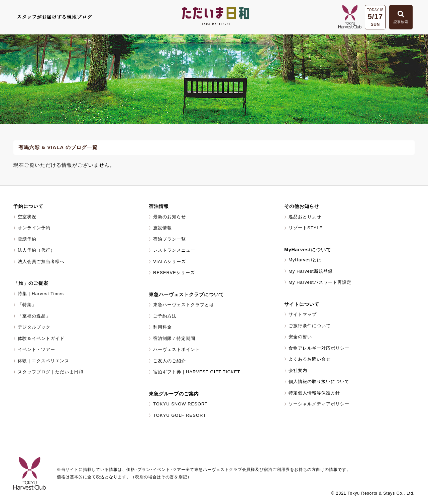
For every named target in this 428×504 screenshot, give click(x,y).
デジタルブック (34, 327)
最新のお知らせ (170, 217)
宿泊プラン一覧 (170, 239)
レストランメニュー (174, 250)
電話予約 (27, 239)
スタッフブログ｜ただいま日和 (50, 372)
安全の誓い (300, 337)
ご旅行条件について (310, 326)
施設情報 (163, 228)
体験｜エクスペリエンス (43, 361)
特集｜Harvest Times (41, 294)
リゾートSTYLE (306, 228)
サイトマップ (303, 314)
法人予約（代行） (36, 250)
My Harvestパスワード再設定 (320, 282)
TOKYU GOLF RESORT (180, 415)
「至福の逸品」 (34, 316)
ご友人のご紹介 (170, 361)
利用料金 (163, 327)
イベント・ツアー (36, 349)
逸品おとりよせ (305, 217)
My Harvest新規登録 (311, 271)
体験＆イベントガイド (41, 338)
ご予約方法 (165, 316)
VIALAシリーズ (170, 262)
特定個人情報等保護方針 (314, 393)
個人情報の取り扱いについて (319, 382)
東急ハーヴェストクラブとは (184, 305)
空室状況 (27, 217)
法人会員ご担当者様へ (41, 262)
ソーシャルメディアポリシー (319, 404)
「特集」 (27, 305)
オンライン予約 (34, 228)
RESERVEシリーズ (174, 273)
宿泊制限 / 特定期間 (174, 338)
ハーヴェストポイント (177, 349)
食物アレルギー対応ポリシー (319, 348)
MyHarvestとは (305, 260)
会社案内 (298, 370)
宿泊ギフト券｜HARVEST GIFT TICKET (197, 372)
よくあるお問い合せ (310, 359)
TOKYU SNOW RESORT (180, 404)
